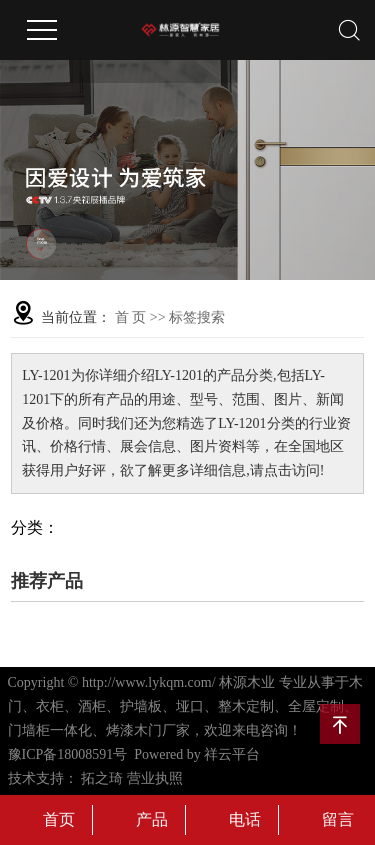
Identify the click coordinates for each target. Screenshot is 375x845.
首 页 (131, 317)
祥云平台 (232, 754)
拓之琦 (102, 778)
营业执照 (155, 778)
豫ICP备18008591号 (68, 754)
